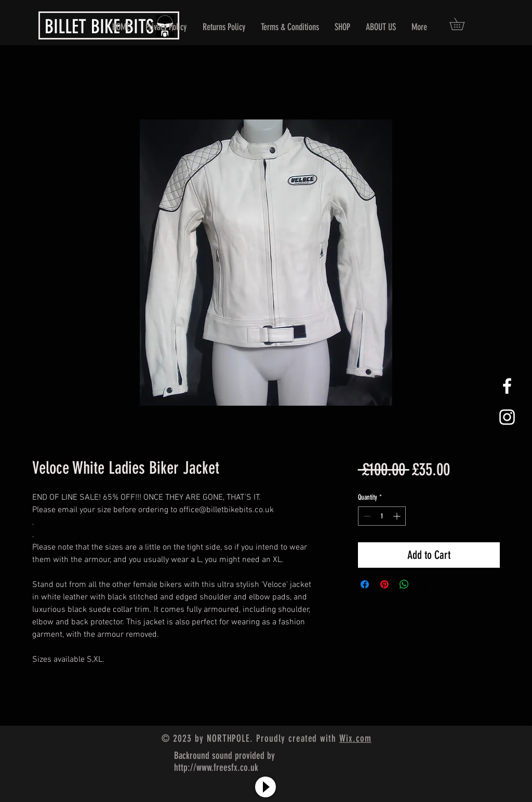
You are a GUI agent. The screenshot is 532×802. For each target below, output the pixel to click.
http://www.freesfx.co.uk (216, 767)
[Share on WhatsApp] (404, 584)
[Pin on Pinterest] (384, 584)
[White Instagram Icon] (507, 417)
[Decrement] (366, 516)
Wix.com (355, 738)
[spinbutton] (382, 516)
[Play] (265, 787)
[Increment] (398, 516)
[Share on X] (424, 584)
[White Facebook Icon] (507, 386)
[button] (463, 24)
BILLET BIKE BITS (99, 26)
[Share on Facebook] (365, 584)
